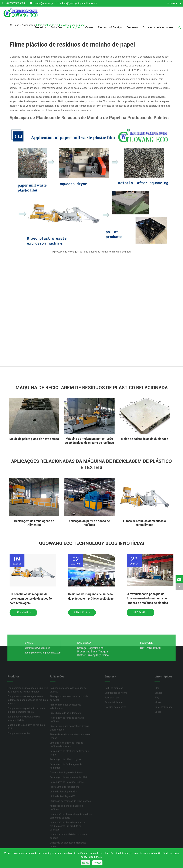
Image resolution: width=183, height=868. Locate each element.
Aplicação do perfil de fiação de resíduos (89, 523)
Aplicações (74, 27)
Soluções (56, 27)
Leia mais (23, 612)
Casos (89, 27)
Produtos (40, 27)
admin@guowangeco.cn (45, 3)
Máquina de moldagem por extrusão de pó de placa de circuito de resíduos (89, 441)
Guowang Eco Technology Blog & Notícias (92, 543)
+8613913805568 (13, 3)
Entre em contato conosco (159, 27)
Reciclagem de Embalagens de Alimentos (34, 523)
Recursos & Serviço (110, 27)
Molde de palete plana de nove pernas (34, 439)
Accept (97, 863)
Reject (85, 863)
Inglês (174, 3)
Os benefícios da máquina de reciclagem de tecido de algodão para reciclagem (31, 599)
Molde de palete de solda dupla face (144, 439)
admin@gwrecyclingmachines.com (79, 3)
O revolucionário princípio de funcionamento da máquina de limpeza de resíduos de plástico (147, 598)
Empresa (132, 27)
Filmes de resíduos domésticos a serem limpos (144, 523)
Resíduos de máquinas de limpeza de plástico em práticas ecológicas (91, 596)
